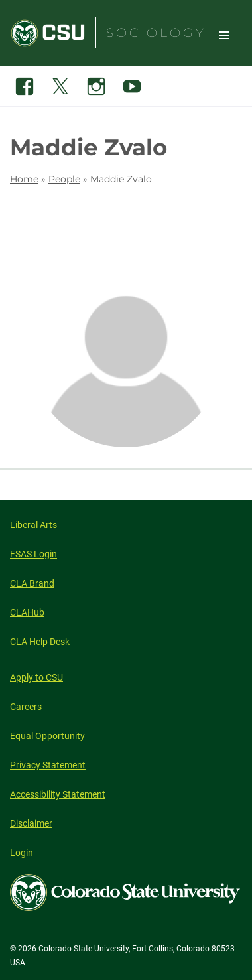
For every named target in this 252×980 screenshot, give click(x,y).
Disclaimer (31, 823)
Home (24, 179)
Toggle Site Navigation (224, 35)
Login (22, 853)
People (64, 179)
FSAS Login (33, 554)
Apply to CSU (36, 677)
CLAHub (27, 612)
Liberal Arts (33, 525)
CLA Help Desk (40, 642)
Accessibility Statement (58, 794)
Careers (26, 707)
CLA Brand (32, 583)
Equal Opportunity (47, 736)
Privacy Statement (48, 765)
